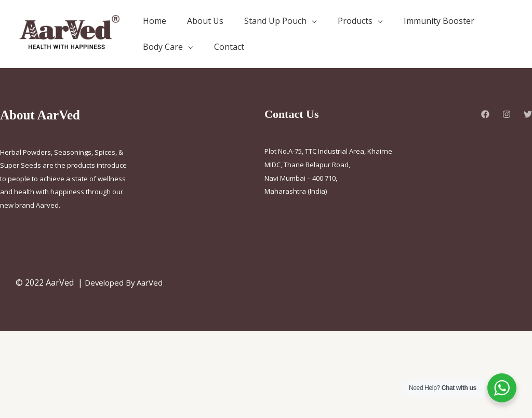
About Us (205, 21)
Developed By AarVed (127, 282)
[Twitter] (528, 114)
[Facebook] (485, 114)
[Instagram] (507, 114)
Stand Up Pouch (275, 21)
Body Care (163, 47)
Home (155, 21)
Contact (229, 47)
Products (355, 21)
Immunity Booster (439, 21)
